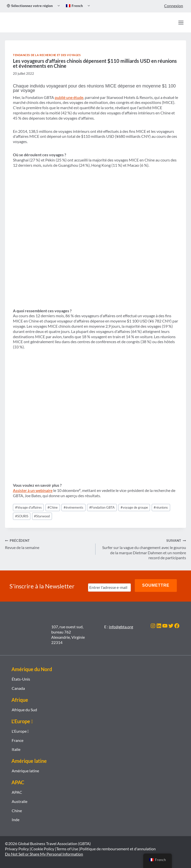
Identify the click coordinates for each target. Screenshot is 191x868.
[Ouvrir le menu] (181, 22)
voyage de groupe (134, 507)
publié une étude (69, 97)
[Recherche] (170, 22)
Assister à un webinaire (33, 490)
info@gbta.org (121, 624)
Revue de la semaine (48, 544)
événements (73, 507)
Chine (53, 507)
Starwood (42, 516)
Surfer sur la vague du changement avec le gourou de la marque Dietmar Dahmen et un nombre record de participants (143, 549)
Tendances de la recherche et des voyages (47, 55)
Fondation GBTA (102, 507)
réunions (161, 507)
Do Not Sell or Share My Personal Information (44, 852)
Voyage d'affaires (28, 507)
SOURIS (22, 516)
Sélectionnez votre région (30, 6)
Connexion (174, 6)
